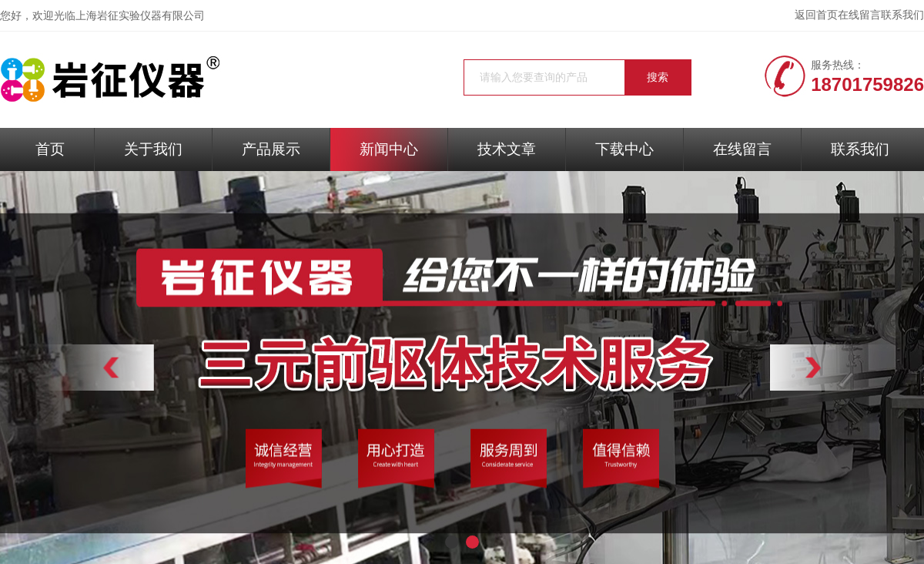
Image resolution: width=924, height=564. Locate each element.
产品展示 (271, 149)
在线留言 (859, 15)
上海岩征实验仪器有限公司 (140, 16)
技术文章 (507, 149)
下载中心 (624, 149)
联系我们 (902, 15)
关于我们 (153, 149)
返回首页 (816, 15)
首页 (50, 149)
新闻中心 (389, 149)
